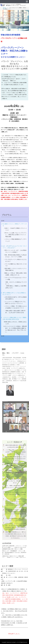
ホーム (4, 8)
